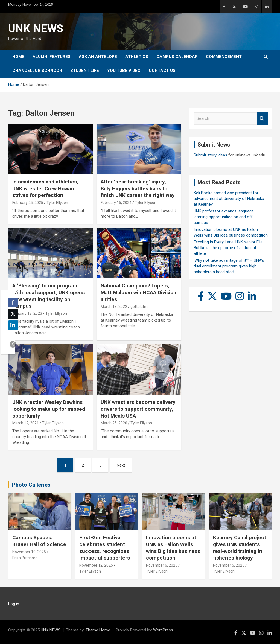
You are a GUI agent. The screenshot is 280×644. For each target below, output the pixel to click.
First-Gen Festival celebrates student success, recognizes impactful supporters (105, 548)
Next (121, 465)
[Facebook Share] (13, 302)
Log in (14, 604)
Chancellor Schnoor (37, 71)
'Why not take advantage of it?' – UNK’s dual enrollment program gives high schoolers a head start (229, 266)
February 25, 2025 (28, 203)
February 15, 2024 (116, 203)
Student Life (85, 71)
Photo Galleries (31, 485)
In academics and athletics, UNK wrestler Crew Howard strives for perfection (45, 188)
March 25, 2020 (114, 423)
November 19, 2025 (29, 552)
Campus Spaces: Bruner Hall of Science (39, 541)
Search (262, 119)
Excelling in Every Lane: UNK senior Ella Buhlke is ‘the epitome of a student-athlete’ (228, 248)
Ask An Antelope (98, 57)
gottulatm (139, 307)
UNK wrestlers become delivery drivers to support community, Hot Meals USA (138, 409)
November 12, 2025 (96, 565)
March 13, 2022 (114, 307)
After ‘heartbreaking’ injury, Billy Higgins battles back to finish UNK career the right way (138, 188)
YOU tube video (124, 71)
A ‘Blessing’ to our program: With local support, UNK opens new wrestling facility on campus (49, 296)
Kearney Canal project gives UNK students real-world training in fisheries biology (240, 548)
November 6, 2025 (162, 565)
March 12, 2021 (26, 423)
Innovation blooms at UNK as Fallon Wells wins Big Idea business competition (173, 548)
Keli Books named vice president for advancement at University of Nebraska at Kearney (229, 199)
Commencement (224, 57)
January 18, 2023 (27, 313)
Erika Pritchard (25, 558)
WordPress (163, 630)
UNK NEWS (36, 29)
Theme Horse (98, 630)
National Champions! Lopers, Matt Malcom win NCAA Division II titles (138, 292)
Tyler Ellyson (57, 203)
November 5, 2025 (229, 565)
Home (18, 57)
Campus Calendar (177, 57)
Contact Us (162, 71)
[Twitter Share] (13, 314)
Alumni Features (52, 57)
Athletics (137, 57)
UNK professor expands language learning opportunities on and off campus (224, 217)
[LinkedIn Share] (13, 325)
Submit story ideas (210, 155)
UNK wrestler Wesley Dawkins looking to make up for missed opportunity (49, 409)
